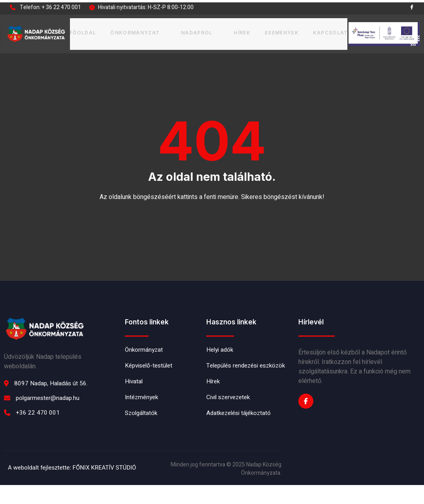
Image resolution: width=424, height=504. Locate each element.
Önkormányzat (139, 31)
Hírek (241, 31)
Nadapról (199, 31)
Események (281, 31)
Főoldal (83, 31)
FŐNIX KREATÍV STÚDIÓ (105, 487)
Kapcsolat (329, 31)
